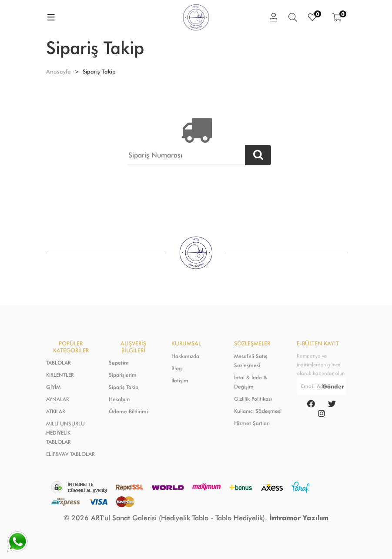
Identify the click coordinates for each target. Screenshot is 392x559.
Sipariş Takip (124, 387)
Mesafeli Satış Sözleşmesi (251, 361)
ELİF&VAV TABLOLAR (70, 454)
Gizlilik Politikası (253, 399)
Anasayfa (59, 71)
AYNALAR (58, 399)
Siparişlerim (123, 375)
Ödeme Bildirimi (128, 411)
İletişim (180, 380)
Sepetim (119, 363)
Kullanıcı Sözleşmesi (258, 411)
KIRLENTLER (60, 375)
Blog (177, 368)
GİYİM (53, 387)
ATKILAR (56, 411)
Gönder (333, 386)
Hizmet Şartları (252, 423)
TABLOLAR (59, 363)
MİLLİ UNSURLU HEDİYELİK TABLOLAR (65, 433)
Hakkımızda (185, 356)
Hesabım (119, 399)
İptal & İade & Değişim (251, 382)
